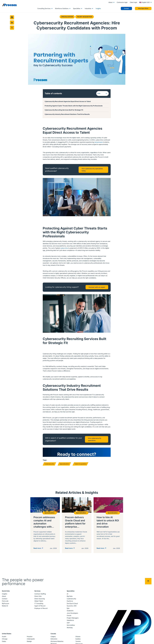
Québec (78, 639)
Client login (133, 2)
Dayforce (70, 601)
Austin (4, 637)
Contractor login (122, 2)
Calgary (53, 637)
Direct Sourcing (40, 599)
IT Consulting (39, 604)
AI (67, 594)
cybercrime (64, 248)
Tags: (45, 460)
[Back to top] (148, 581)
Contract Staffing (40, 594)
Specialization (67, 17)
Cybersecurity (49, 463)
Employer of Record (41, 609)
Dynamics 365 (72, 606)
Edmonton (54, 639)
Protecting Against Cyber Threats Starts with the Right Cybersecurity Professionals (74, 105)
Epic (68, 609)
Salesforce (70, 621)
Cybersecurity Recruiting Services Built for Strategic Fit (64, 110)
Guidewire (70, 611)
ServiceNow (71, 625)
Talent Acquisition (84, 17)
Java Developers (72, 613)
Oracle (69, 616)
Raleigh (29, 642)
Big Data (70, 597)
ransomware (99, 142)
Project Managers (73, 618)
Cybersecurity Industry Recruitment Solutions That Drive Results (67, 114)
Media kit (5, 606)
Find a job (6, 601)
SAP (68, 623)
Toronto (78, 642)
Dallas (4, 642)
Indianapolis (31, 639)
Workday (70, 628)
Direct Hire (38, 597)
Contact (5, 599)
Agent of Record (40, 606)
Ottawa (78, 637)
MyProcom (6, 604)
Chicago (5, 639)
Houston (30, 637)
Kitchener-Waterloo (57, 642)
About (111, 2)
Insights (98, 9)
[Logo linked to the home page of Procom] (9, 5)
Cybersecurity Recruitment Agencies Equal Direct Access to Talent (68, 101)
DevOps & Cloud (72, 604)
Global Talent (39, 601)
